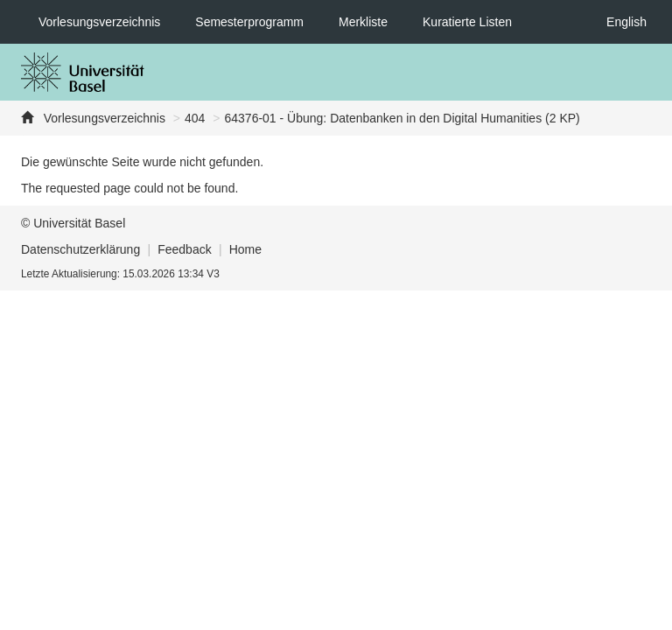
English (626, 22)
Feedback (184, 249)
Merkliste (363, 22)
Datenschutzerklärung (80, 249)
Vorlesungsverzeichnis (99, 22)
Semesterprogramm (249, 22)
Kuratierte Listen (467, 22)
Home (245, 249)
